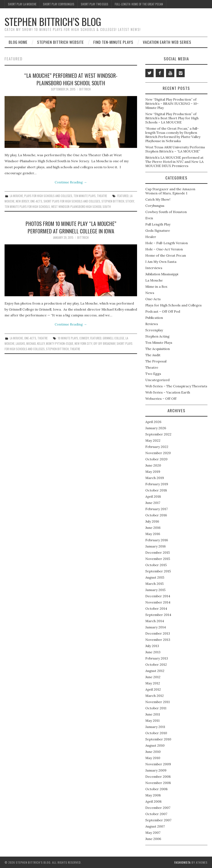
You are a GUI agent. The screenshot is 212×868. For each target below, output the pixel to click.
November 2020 (158, 453)
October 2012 (156, 664)
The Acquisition (158, 349)
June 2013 (153, 652)
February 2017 (157, 509)
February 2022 (157, 447)
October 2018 (156, 490)
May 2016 (153, 534)
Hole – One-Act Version (164, 249)
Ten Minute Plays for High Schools (27, 207)
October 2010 (156, 733)
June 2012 (153, 677)
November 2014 (158, 602)
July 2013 (152, 646)
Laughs (20, 343)
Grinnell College (113, 338)
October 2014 (156, 608)
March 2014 (155, 621)
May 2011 (152, 720)
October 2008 (156, 789)
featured (123, 196)
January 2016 (155, 546)
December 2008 (158, 777)
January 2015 (155, 590)
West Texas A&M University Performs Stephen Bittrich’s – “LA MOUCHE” (175, 149)
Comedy (84, 338)
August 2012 (155, 671)
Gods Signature (158, 230)
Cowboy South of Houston (166, 212)
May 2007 (153, 833)
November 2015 (158, 559)
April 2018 (153, 496)
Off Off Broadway (104, 343)
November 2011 (158, 702)
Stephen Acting (157, 336)
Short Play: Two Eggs (95, 4)
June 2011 (153, 714)
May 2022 (153, 440)
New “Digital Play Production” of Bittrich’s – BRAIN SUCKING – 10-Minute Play (172, 104)
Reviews (152, 324)
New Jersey (22, 201)
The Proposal (156, 361)
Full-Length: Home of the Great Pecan (139, 4)
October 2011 (156, 708)
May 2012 (153, 683)
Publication (154, 318)
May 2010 (153, 758)
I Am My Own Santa (161, 262)
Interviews (154, 268)
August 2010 (155, 745)
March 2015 (154, 584)
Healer (151, 237)
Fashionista (182, 862)
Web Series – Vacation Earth (168, 392)
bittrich (85, 89)
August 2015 (155, 577)
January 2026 (156, 428)
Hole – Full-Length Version (167, 243)
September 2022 (158, 434)
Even (149, 218)
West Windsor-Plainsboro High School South (81, 207)
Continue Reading (71, 182)
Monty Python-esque (60, 343)
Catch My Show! (158, 199)
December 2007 (158, 808)
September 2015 (158, 571)
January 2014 (156, 627)
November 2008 (158, 783)
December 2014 (158, 596)
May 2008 (153, 795)
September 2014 (158, 615)
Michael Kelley (36, 343)
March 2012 (155, 696)
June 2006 (153, 839)
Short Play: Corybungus (59, 4)
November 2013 (158, 640)
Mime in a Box (156, 286)
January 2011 (155, 727)
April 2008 (153, 801)
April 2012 (153, 689)
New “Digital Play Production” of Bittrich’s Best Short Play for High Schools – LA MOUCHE (172, 118)
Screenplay (154, 330)
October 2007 (156, 814)
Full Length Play (158, 224)
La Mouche (16, 196)
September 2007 (158, 820)
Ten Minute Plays (85, 196)
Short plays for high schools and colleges (72, 201)
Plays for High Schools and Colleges (48, 196)
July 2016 (152, 521)
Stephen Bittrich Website (60, 42)
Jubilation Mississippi (162, 274)
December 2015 (158, 552)
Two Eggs (153, 374)
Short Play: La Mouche (22, 4)
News (150, 293)
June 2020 (153, 465)
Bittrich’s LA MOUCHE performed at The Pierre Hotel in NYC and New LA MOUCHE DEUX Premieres (174, 162)
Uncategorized (157, 380)
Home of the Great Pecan (166, 255)
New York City (83, 343)
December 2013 (158, 633)
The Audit (153, 355)
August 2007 (155, 826)
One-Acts (36, 201)
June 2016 (153, 528)
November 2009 (158, 764)
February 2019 (157, 484)
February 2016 (157, 540)
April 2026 (153, 422)
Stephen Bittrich (113, 201)
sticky (130, 201)
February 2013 (157, 658)
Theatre (102, 196)
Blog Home (18, 42)
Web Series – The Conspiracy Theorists (176, 386)
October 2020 (156, 459)
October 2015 (156, 565)
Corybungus (155, 206)
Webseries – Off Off (161, 399)
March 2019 (155, 478)
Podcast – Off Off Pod (163, 311)
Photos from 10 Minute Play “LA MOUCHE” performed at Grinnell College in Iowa (71, 227)
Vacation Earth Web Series (167, 42)
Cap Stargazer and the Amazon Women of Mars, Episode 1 (170, 191)
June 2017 (153, 503)
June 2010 (153, 752)
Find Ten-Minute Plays (113, 42)
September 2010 (158, 739)
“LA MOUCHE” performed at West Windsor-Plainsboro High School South (71, 79)
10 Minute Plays (68, 338)
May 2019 (153, 472)
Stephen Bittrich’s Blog (53, 21)
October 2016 (156, 515)
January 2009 (156, 770)
